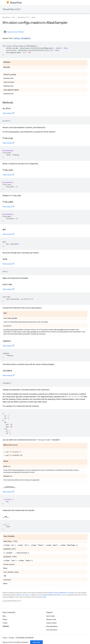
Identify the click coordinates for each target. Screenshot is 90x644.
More (34, 17)
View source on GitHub (14, 32)
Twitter (5, 623)
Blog (4, 616)
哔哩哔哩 (6, 626)
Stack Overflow (51, 623)
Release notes (51, 619)
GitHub (5, 619)
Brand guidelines (52, 626)
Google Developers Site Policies (51, 595)
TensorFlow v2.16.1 (12, 9)
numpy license (42, 597)
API (14, 17)
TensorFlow (6, 17)
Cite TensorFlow (52, 630)
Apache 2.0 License (23, 595)
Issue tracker (51, 616)
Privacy (12, 638)
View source (7, 113)
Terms (5, 638)
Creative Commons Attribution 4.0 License (61, 593)
